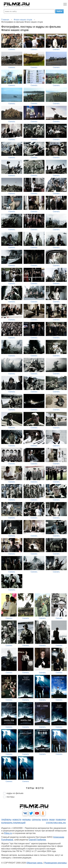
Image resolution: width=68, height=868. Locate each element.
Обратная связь (35, 863)
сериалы (36, 820)
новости (17, 820)
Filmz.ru (8, 833)
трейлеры (6, 820)
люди (52, 820)
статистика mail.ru (56, 823)
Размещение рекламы (56, 863)
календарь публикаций (13, 823)
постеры (11, 797)
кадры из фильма (15, 793)
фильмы (27, 820)
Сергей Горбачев (37, 840)
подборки (61, 820)
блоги (45, 820)
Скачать (12, 49)
